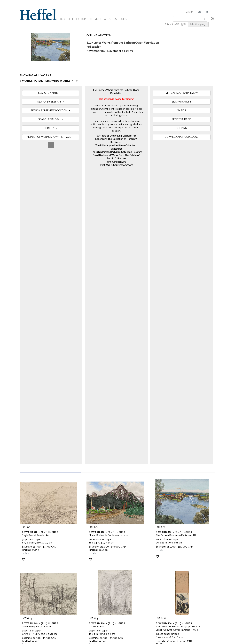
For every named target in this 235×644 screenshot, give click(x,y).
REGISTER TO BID (182, 119)
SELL (71, 19)
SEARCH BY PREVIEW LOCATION (51, 111)
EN (199, 12)
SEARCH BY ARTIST (51, 93)
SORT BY (51, 128)
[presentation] (47, 529)
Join (78, 516)
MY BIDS (182, 111)
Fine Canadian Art (116, 162)
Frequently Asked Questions (36, 558)
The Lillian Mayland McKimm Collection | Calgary (116, 152)
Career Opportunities (163, 567)
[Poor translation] (12, 605)
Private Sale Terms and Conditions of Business (111, 561)
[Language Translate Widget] (198, 24)
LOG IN (190, 12)
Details (26, 261)
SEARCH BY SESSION (51, 102)
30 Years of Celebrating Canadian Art (116, 136)
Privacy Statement (31, 567)
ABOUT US (110, 19)
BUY (63, 19)
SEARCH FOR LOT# (51, 119)
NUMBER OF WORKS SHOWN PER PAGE (51, 137)
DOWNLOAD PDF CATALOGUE (182, 137)
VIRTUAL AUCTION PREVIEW (182, 93)
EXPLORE (82, 19)
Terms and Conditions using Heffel (105, 564)
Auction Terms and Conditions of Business (109, 558)
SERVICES (96, 19)
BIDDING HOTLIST (182, 102)
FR (206, 12)
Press (156, 561)
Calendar (157, 558)
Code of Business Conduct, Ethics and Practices (112, 567)
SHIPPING (182, 128)
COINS (123, 19)
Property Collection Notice (35, 564)
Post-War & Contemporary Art (116, 165)
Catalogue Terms (31, 561)
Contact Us (158, 564)
